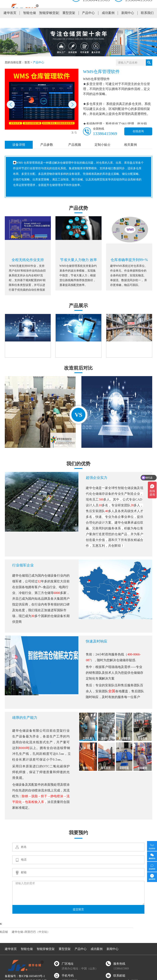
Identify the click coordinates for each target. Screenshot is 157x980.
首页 (27, 62)
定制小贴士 (103, 145)
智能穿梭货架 (49, 23)
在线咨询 (138, 131)
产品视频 (75, 145)
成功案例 (108, 23)
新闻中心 (128, 23)
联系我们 (147, 23)
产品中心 (88, 23)
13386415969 (105, 134)
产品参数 (47, 145)
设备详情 (19, 145)
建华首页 (10, 23)
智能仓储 (30, 23)
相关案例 (130, 145)
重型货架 (69, 23)
